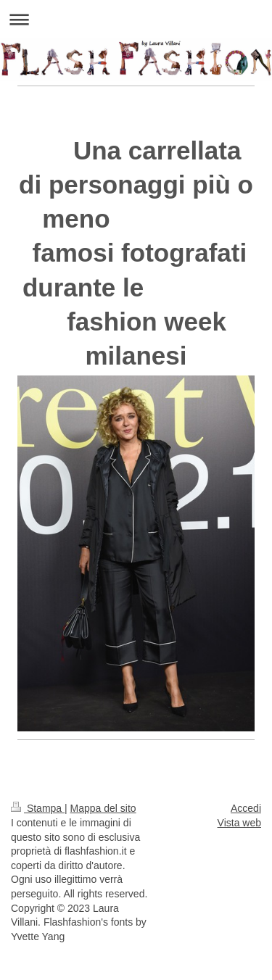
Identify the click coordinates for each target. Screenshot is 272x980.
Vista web (239, 823)
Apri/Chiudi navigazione (136, 19)
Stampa (38, 808)
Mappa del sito (103, 808)
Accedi (246, 808)
